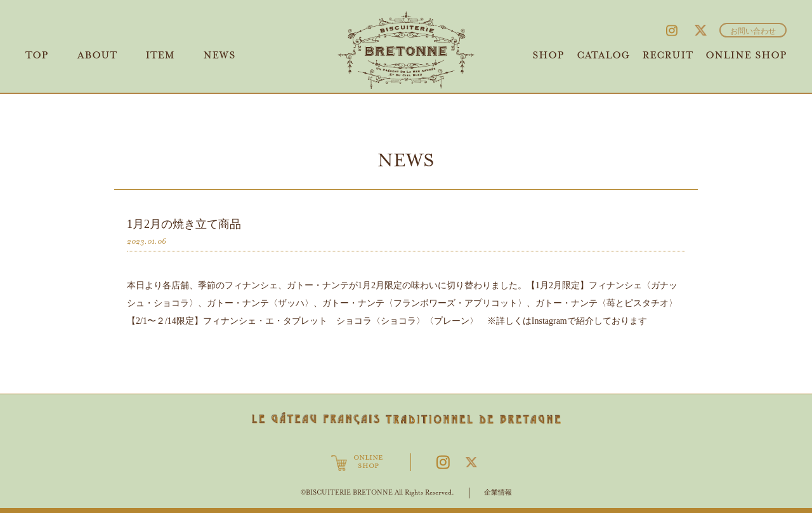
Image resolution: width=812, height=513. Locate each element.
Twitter (700, 30)
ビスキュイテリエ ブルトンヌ (406, 50)
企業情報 (498, 492)
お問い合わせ (753, 32)
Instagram (672, 30)
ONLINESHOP (368, 462)
